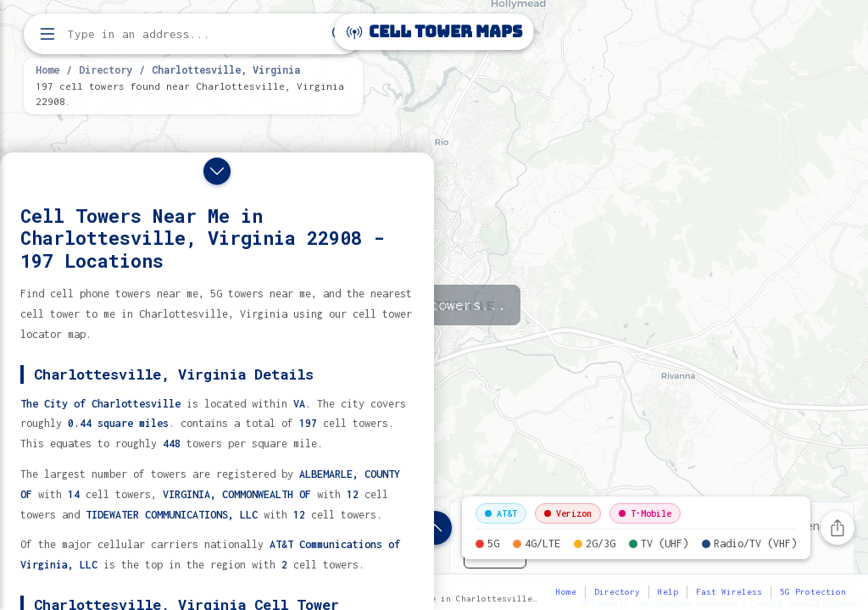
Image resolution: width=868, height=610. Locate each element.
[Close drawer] (217, 171)
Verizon (568, 513)
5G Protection (813, 592)
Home (47, 69)
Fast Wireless (729, 592)
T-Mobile (645, 513)
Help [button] (668, 592)
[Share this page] (837, 528)
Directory (106, 69)
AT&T (501, 513)
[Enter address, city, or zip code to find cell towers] (195, 34)
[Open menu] (47, 34)
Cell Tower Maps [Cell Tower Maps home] (434, 32)
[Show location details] (435, 528)
